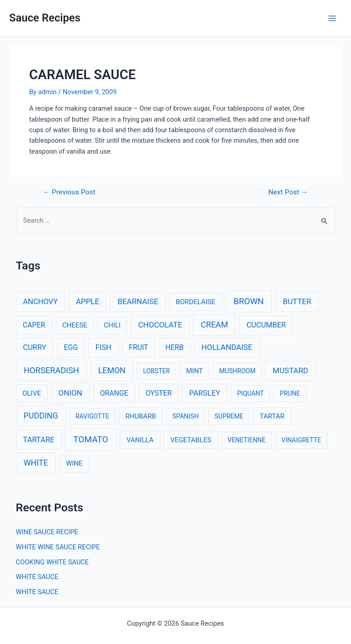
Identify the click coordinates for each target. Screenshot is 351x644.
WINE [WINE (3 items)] (74, 463)
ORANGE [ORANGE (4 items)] (114, 393)
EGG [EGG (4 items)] (71, 347)
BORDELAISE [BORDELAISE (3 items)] (196, 302)
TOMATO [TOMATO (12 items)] (90, 439)
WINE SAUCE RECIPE (47, 532)
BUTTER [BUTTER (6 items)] (297, 301)
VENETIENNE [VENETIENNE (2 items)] (247, 440)
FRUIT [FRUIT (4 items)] (138, 347)
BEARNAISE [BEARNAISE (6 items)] (138, 301)
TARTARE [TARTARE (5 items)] (39, 440)
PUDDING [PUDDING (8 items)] (41, 416)
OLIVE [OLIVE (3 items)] (32, 393)
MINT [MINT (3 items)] (194, 371)
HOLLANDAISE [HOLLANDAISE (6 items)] (227, 347)
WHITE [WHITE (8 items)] (36, 463)
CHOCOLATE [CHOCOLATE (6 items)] (160, 325)
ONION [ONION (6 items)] (70, 393)
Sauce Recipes (45, 18)
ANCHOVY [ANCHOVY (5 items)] (40, 302)
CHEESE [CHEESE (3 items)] (75, 325)
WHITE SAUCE (37, 577)
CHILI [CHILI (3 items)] (112, 325)
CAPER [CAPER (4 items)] (34, 325)
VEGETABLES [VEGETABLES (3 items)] (191, 440)
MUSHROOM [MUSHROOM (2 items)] (237, 371)
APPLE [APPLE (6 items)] (88, 301)
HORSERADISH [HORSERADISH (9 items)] (51, 370)
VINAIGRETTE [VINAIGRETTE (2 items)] (301, 440)
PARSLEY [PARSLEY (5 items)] (205, 393)
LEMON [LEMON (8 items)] (112, 370)
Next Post (288, 193)
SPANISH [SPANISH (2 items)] (185, 416)
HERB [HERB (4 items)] (175, 347)
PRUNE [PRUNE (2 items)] (290, 393)
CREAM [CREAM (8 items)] (214, 325)
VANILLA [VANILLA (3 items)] (140, 440)
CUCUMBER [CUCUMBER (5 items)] (266, 325)
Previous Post (69, 193)
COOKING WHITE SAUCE (53, 562)
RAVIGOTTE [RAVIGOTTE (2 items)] (92, 416)
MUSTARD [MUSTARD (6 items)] (291, 370)
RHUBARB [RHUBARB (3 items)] (141, 416)
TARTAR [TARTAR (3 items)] (272, 416)
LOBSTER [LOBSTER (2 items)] (157, 371)
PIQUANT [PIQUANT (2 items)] (250, 393)
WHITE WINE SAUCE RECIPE (58, 547)
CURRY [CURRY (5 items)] (35, 347)
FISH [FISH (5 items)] (104, 347)
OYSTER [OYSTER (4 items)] (158, 393)
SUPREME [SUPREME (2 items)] (229, 416)
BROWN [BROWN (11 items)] (249, 301)
